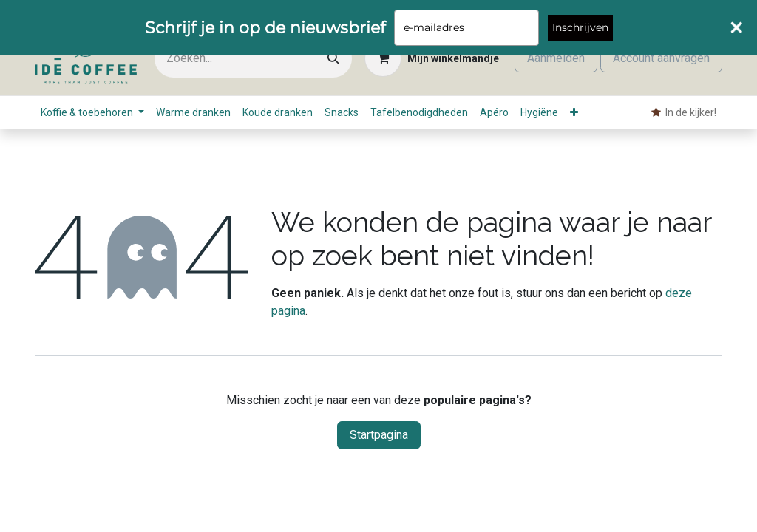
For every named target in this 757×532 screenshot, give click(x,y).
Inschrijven (580, 27)
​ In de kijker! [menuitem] (684, 112)
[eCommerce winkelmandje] (432, 58)
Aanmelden (556, 58)
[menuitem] (92, 113)
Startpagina (379, 435)
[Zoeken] (333, 59)
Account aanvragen (661, 58)
